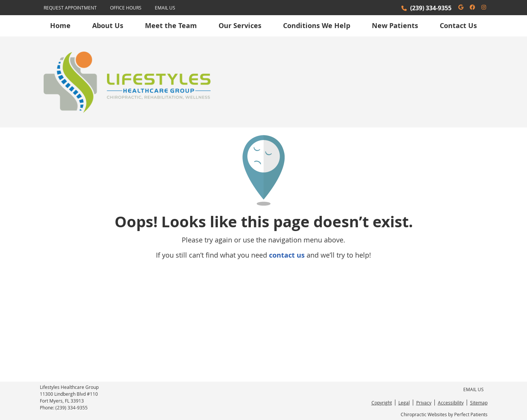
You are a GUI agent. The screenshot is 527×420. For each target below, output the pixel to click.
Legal (404, 403)
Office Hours (126, 8)
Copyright (382, 403)
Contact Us (458, 26)
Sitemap (479, 403)
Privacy (424, 403)
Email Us (165, 8)
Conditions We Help (317, 26)
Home (60, 26)
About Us (108, 26)
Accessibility (451, 403)
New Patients (395, 26)
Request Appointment (70, 8)
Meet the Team (171, 26)
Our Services (240, 26)
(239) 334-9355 (431, 8)
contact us (287, 255)
